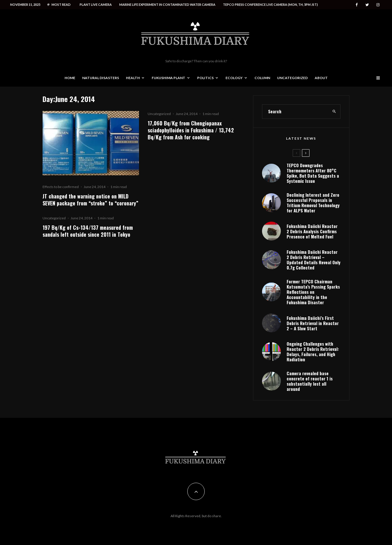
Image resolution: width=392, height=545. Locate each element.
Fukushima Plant (168, 78)
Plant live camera (96, 4)
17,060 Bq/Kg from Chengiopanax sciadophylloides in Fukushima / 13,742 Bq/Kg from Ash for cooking (191, 130)
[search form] (295, 112)
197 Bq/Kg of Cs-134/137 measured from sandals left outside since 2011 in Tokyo (88, 231)
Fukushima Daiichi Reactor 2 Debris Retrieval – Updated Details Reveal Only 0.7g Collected (314, 260)
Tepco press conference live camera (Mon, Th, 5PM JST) (270, 4)
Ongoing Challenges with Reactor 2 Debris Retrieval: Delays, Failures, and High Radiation (313, 351)
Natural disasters (101, 78)
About (321, 78)
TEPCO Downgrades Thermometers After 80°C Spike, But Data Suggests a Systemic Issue (313, 173)
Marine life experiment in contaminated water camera (167, 4)
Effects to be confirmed (61, 187)
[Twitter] (367, 5)
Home (70, 78)
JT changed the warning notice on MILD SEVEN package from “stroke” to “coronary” (90, 200)
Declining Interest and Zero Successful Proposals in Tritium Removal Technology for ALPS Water (313, 203)
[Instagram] (378, 5)
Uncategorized (292, 78)
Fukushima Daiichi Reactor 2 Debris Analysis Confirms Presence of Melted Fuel (312, 231)
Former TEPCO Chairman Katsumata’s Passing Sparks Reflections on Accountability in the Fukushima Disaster (313, 292)
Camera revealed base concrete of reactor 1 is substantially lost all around (310, 381)
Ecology (234, 78)
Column (262, 78)
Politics (205, 78)
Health (133, 78)
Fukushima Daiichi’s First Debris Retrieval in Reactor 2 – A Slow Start (313, 323)
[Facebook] (357, 5)
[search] (334, 112)
